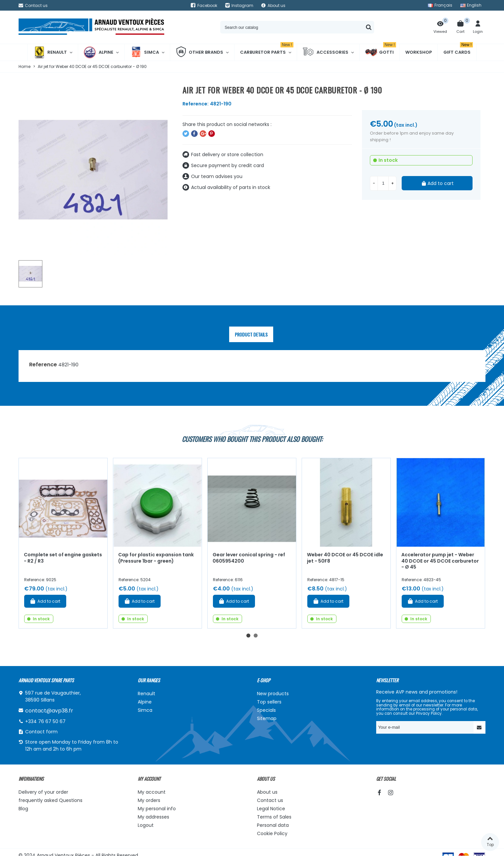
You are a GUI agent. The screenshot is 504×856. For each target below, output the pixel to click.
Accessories (326, 52)
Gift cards (458, 50)
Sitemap (267, 718)
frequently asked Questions (50, 800)
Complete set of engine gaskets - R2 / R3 (63, 558)
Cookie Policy (272, 833)
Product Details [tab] (251, 334)
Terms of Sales (274, 817)
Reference (43, 365)
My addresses (153, 817)
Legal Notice (271, 809)
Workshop (419, 52)
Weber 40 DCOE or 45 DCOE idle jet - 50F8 (345, 558)
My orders (149, 800)
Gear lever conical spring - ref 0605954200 (249, 558)
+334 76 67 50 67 (45, 721)
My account (152, 792)
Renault (50, 52)
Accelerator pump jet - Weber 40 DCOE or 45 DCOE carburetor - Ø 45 (440, 561)
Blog (23, 809)
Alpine (99, 52)
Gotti (381, 52)
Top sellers (269, 702)
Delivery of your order (43, 792)
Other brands (200, 52)
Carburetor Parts (267, 50)
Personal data (273, 825)
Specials (266, 710)
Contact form (41, 732)
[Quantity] (383, 183)
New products (273, 694)
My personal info (157, 809)
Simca (145, 52)
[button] (248, 636)
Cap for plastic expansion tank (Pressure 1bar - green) (156, 558)
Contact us (270, 800)
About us (267, 792)
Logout (146, 825)
